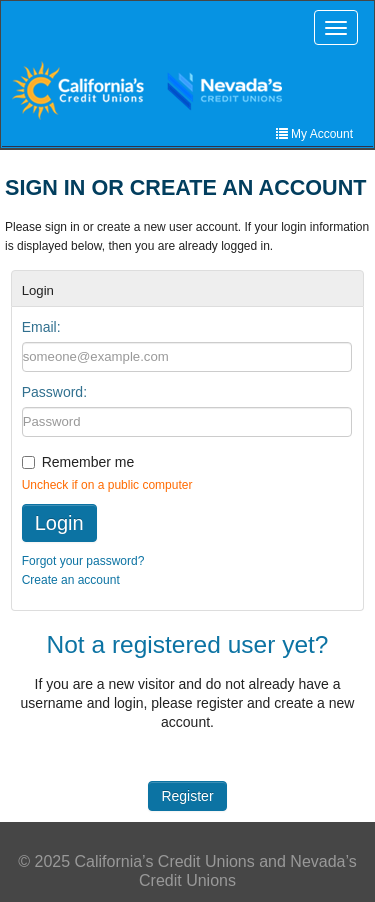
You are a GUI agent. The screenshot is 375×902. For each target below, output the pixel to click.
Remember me (88, 462)
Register (187, 796)
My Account (314, 134)
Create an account (71, 580)
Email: (41, 327)
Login (59, 523)
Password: (54, 392)
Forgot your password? (83, 561)
